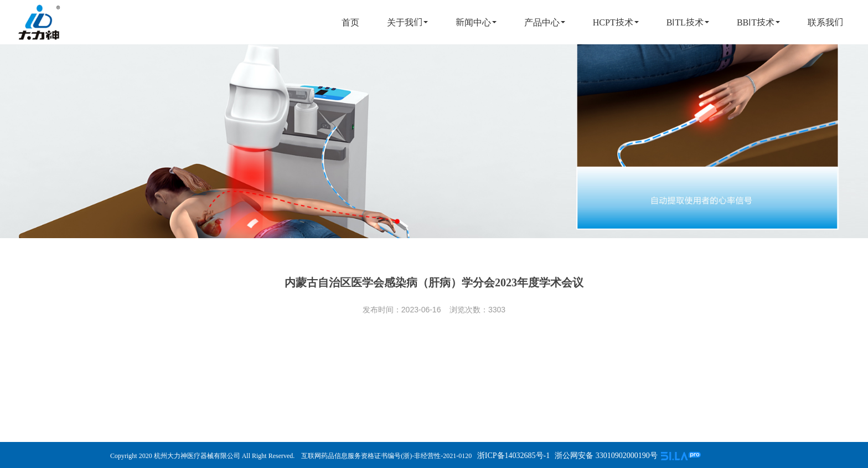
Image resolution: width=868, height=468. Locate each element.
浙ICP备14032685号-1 (512, 456)
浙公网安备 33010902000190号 (606, 456)
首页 (350, 22)
